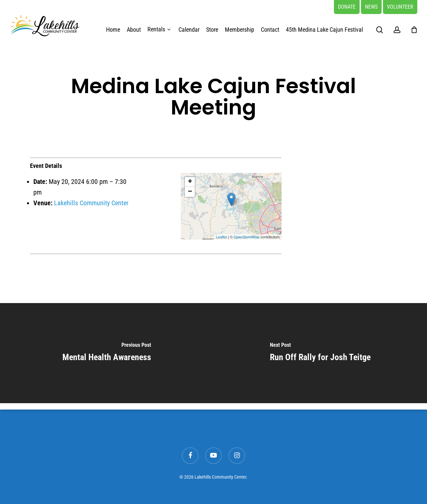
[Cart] (414, 30)
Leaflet (221, 237)
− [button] (190, 192)
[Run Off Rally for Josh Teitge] (320, 353)
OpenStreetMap (247, 237)
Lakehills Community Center (91, 203)
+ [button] (190, 182)
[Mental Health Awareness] (107, 353)
